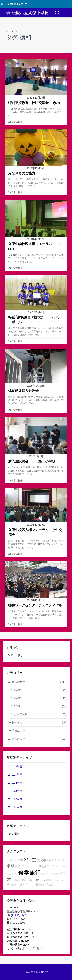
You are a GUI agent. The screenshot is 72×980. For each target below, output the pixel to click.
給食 (54, 860)
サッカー (46, 874)
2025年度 (17, 775)
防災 (49, 861)
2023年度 (17, 791)
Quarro (44, 972)
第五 (59, 861)
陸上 (18, 880)
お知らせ (39, 722)
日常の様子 (17, 122)
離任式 (42, 885)
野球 (21, 860)
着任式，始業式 (53, 880)
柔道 (24, 880)
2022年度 (17, 799)
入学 (52, 867)
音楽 (17, 866)
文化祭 (42, 860)
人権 (36, 884)
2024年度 (17, 783)
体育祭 (10, 861)
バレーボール (36, 880)
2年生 (40, 698)
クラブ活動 (40, 714)
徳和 (64, 861)
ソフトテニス (25, 884)
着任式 (13, 885)
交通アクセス (19, 915)
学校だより (39, 731)
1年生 (40, 690)
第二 (16, 861)
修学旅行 (30, 872)
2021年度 (17, 807)
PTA (13, 880)
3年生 (40, 706)
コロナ (58, 866)
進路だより (39, 739)
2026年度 (17, 767)
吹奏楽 (50, 884)
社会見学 (44, 866)
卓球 (11, 866)
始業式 (24, 867)
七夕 (52, 874)
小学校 (15, 874)
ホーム (10, 31)
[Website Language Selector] (16, 4)
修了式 (58, 874)
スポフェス (33, 867)
